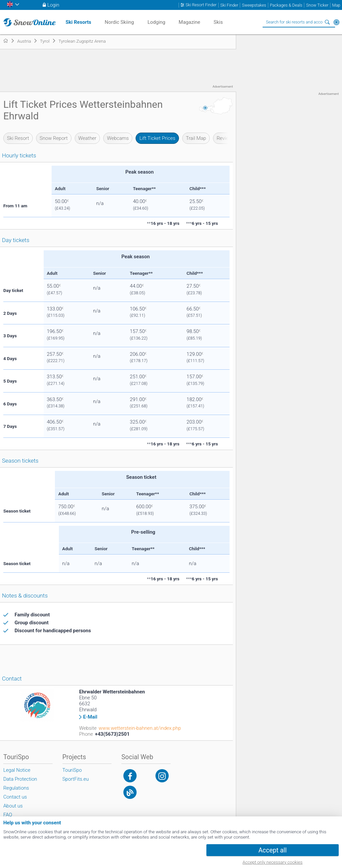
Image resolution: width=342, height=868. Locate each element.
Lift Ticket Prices (157, 138)
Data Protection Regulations (20, 784)
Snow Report (54, 138)
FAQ (8, 815)
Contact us (15, 797)
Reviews (226, 138)
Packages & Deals (286, 5)
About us (13, 806)
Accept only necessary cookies (272, 862)
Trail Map (196, 138)
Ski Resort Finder (201, 5)
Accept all (273, 850)
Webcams (118, 138)
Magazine (189, 22)
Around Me (336, 22)
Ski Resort (18, 138)
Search (327, 22)
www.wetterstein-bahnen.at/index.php (140, 728)
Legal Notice (17, 770)
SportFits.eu (76, 779)
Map (336, 5)
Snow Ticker (317, 5)
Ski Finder (229, 5)
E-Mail (90, 717)
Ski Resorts (78, 22)
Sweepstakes (254, 5)
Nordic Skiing (119, 22)
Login (53, 5)
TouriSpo (72, 770)
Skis (218, 22)
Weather (87, 138)
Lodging (156, 22)
